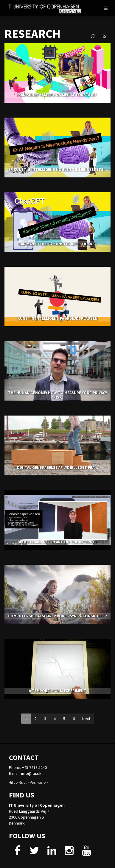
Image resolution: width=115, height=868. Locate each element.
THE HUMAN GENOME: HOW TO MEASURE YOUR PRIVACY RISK (57, 395)
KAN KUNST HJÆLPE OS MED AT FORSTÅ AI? (57, 95)
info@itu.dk (31, 773)
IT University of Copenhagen (37, 805)
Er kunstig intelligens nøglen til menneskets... (58, 170)
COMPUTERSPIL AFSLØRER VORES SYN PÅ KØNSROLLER (57, 616)
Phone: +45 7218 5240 (28, 767)
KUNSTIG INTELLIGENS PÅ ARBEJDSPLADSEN (57, 318)
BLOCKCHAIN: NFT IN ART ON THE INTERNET (57, 542)
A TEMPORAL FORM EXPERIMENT (58, 691)
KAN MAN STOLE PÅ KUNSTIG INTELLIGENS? (58, 244)
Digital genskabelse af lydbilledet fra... (57, 467)
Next (86, 719)
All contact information (28, 782)
